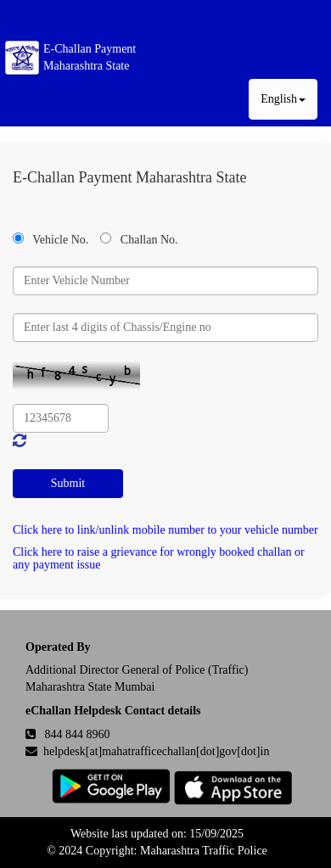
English (283, 99)
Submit (68, 483)
